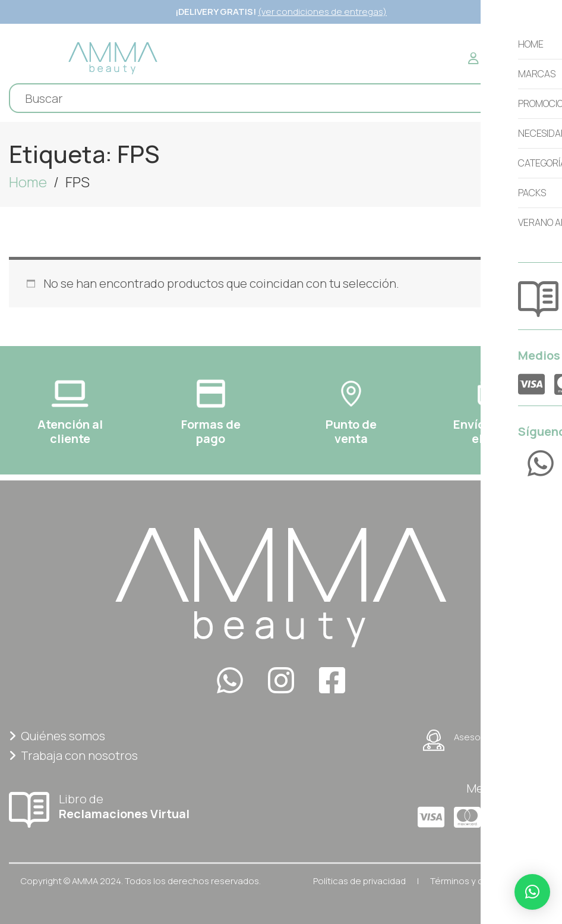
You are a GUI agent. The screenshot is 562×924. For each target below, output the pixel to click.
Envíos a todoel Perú (492, 431)
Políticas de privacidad (359, 881)
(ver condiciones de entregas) (322, 12)
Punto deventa (351, 431)
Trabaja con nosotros (73, 755)
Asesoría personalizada (488, 740)
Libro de (140, 806)
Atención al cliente (70, 431)
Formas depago (211, 431)
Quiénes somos (57, 736)
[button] (532, 892)
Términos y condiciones (480, 881)
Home (28, 182)
